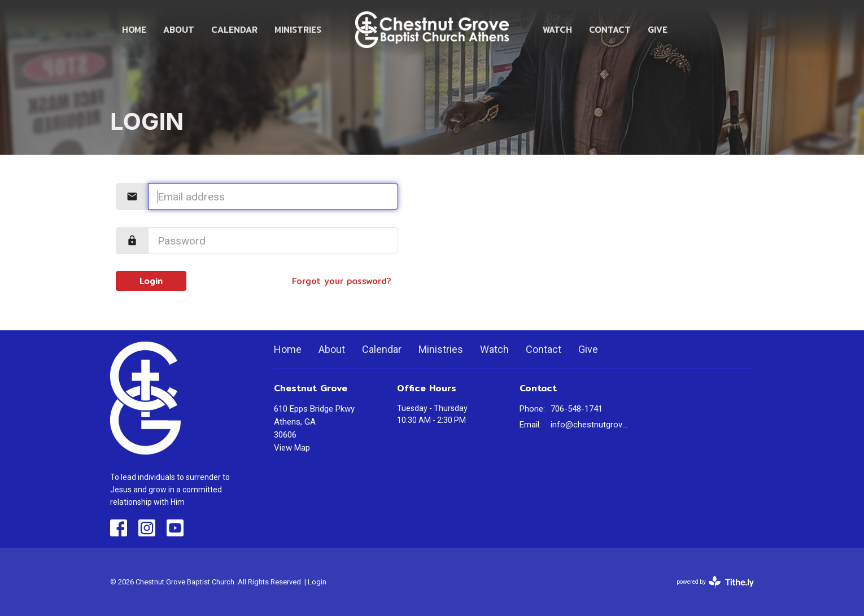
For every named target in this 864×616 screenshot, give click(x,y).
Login (151, 281)
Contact (610, 30)
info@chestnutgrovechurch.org (591, 425)
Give (658, 30)
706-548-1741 (577, 409)
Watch (557, 30)
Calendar (234, 30)
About (179, 30)
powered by (715, 582)
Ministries (298, 30)
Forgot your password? (342, 281)
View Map (292, 448)
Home (134, 30)
